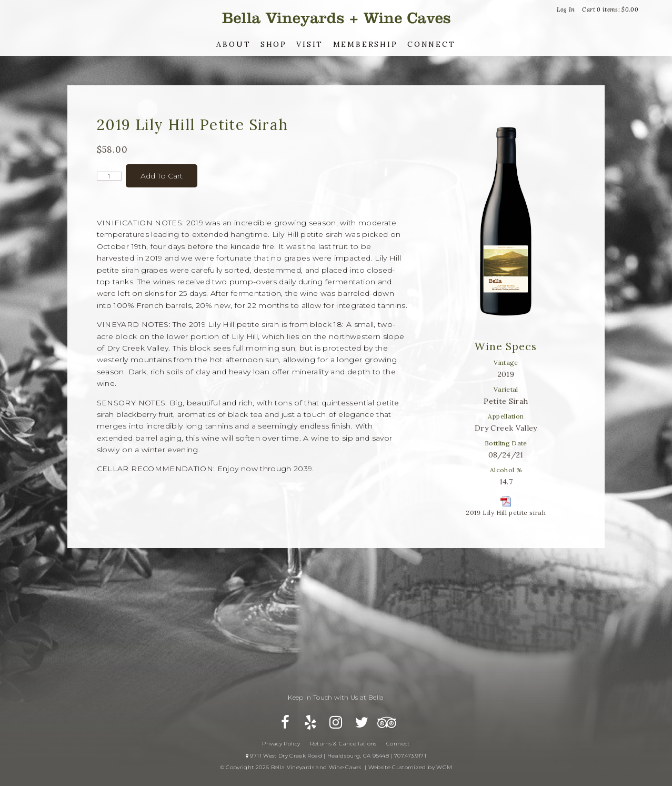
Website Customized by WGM (410, 767)
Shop (274, 44)
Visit (310, 44)
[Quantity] (109, 176)
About (233, 44)
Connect (432, 44)
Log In (566, 9)
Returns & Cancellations (343, 744)
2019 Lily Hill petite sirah (506, 513)
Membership (365, 44)
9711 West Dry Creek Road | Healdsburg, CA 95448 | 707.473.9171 (336, 756)
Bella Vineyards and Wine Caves (336, 18)
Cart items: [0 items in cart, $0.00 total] (610, 9)
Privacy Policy (281, 744)
